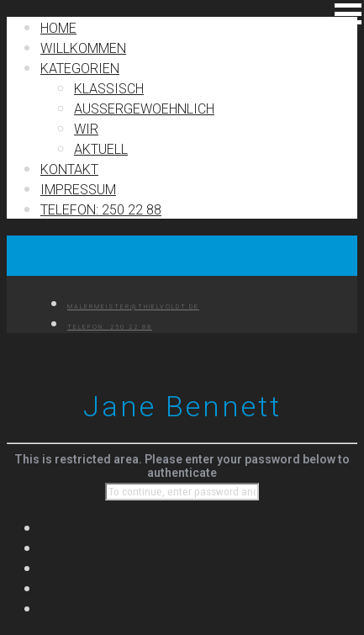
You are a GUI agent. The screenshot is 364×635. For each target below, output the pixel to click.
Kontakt (69, 169)
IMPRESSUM (78, 190)
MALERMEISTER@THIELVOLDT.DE (133, 307)
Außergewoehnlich (144, 109)
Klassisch (109, 89)
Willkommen (83, 48)
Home (58, 28)
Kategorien (80, 69)
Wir (86, 129)
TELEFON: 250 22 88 (101, 210)
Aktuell (101, 149)
